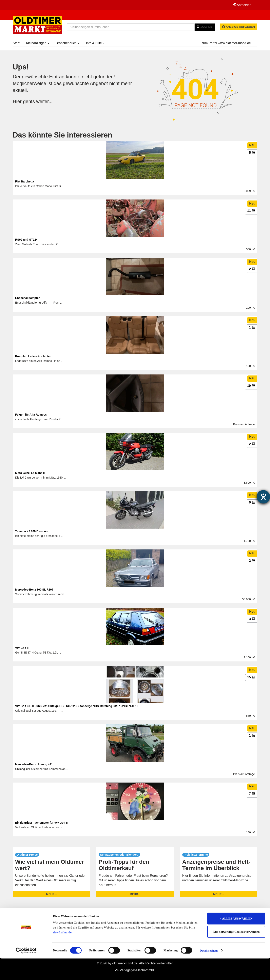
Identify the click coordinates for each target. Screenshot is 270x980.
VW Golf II (22, 648)
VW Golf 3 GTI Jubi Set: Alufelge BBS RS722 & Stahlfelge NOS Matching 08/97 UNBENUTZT (77, 706)
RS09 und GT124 (26, 240)
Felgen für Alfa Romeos (31, 415)
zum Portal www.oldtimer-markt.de (226, 43)
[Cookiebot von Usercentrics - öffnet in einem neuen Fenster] (26, 972)
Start (16, 43)
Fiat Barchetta (25, 181)
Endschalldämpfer (27, 298)
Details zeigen (209, 972)
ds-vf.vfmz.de (62, 954)
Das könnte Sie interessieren (62, 135)
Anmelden (242, 5)
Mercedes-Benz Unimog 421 (34, 764)
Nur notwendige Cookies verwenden (236, 953)
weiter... (45, 101)
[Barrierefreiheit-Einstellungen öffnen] (263, 497)
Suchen (205, 27)
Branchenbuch (68, 43)
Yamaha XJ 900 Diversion (32, 531)
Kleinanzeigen (38, 43)
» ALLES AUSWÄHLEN (236, 940)
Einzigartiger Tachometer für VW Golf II (41, 823)
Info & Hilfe (95, 43)
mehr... (51, 894)
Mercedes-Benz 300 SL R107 (34, 590)
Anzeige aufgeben (238, 27)
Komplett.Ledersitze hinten (33, 356)
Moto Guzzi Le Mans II (30, 473)
